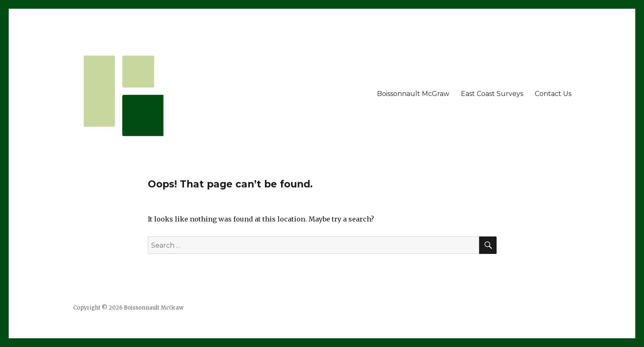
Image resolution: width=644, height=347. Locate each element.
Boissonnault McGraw (413, 94)
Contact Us (553, 94)
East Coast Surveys (492, 94)
